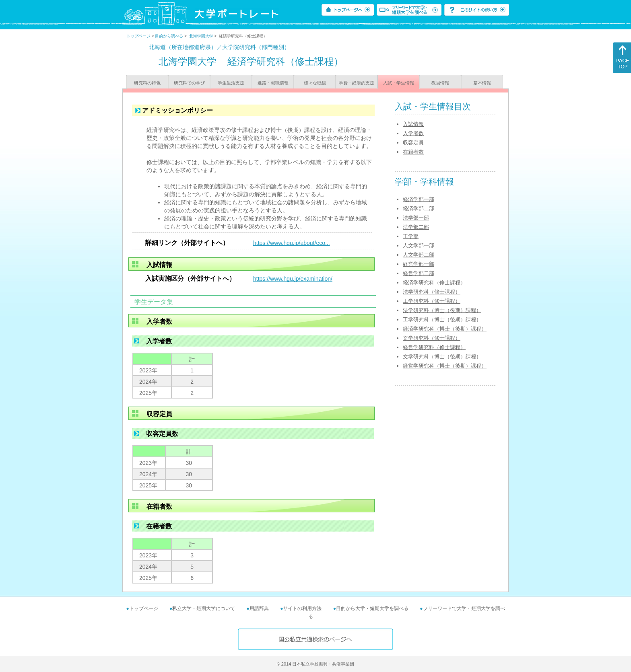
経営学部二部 (419, 273)
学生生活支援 (231, 83)
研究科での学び (189, 83)
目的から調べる (169, 36)
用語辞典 (259, 608)
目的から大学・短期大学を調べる (372, 608)
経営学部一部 (419, 264)
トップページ (138, 36)
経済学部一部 (419, 199)
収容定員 (413, 143)
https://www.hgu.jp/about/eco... (292, 243)
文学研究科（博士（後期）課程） (442, 357)
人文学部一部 (419, 246)
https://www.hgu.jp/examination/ (293, 279)
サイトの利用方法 (302, 608)
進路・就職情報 (273, 83)
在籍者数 (413, 152)
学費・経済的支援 (357, 83)
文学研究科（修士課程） (432, 338)
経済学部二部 (419, 209)
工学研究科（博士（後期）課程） (442, 320)
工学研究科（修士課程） (432, 301)
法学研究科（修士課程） (432, 292)
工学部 (411, 236)
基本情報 (482, 83)
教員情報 (440, 83)
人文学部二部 (419, 255)
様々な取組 (315, 83)
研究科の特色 (147, 83)
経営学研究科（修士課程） (434, 347)
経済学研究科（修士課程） (434, 283)
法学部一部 (416, 218)
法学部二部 (416, 227)
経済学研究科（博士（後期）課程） (445, 329)
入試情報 (413, 124)
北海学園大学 (201, 36)
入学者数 (413, 133)
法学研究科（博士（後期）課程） (442, 310)
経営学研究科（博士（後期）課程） (445, 366)
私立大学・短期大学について (204, 608)
